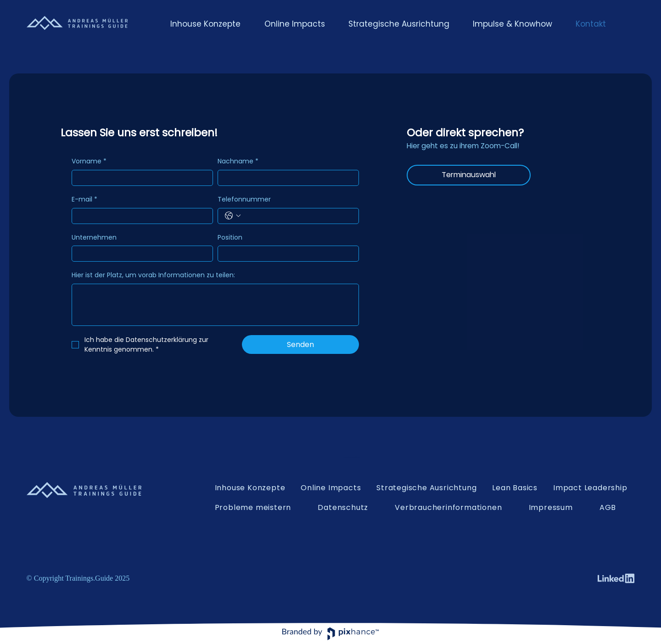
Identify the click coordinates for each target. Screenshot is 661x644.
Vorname (89, 162)
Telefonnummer (244, 199)
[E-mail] (140, 216)
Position (230, 238)
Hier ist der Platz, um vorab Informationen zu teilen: (153, 275)
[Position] (286, 254)
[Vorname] (140, 178)
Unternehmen (94, 238)
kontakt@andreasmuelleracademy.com (352, 457)
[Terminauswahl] (469, 175)
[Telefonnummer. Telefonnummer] (297, 216)
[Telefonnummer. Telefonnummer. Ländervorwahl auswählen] (233, 216)
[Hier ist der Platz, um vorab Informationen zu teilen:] (215, 305)
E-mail (84, 200)
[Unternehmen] (140, 254)
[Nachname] (286, 178)
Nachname (238, 162)
